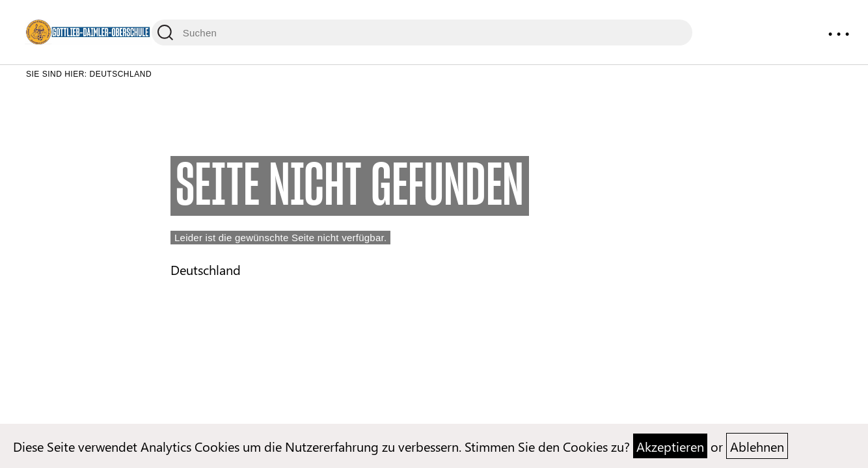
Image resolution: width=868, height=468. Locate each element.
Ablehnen (757, 446)
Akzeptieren (670, 446)
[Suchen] (422, 32)
